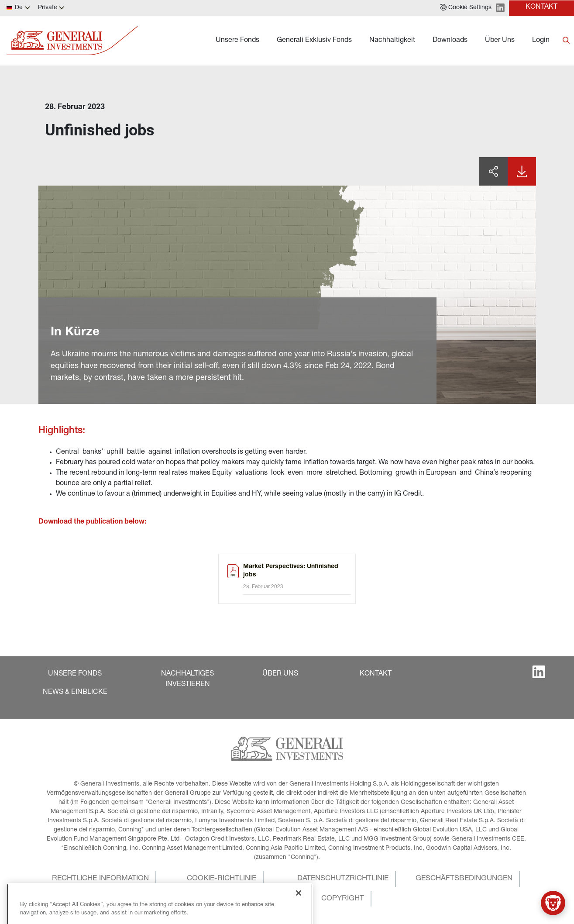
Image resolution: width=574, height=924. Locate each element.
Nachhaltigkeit (392, 41)
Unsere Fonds (237, 41)
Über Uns (500, 41)
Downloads (450, 41)
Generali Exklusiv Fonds (314, 41)
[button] (466, 8)
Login (541, 41)
